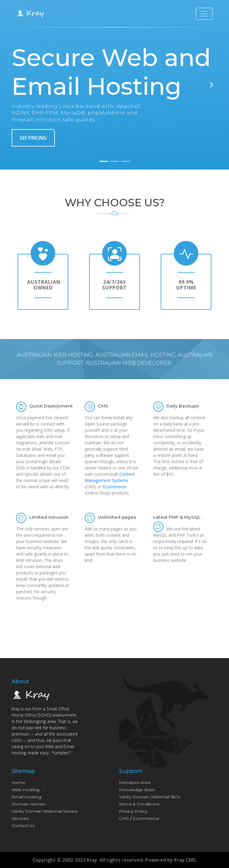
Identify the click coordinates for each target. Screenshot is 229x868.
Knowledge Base (137, 790)
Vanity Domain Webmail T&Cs (150, 797)
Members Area (135, 782)
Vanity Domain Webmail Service (45, 811)
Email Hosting (26, 797)
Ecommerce (114, 487)
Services (20, 818)
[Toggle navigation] (204, 15)
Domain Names (28, 804)
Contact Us (23, 826)
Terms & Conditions (139, 804)
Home (18, 782)
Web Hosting (25, 790)
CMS (124, 818)
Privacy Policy (133, 811)
